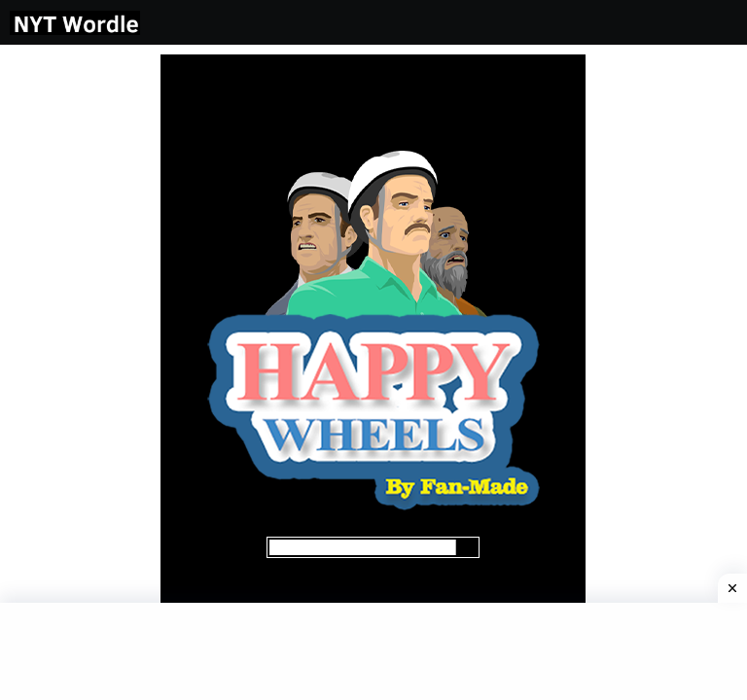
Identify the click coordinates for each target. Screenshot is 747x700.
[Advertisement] (75, 346)
